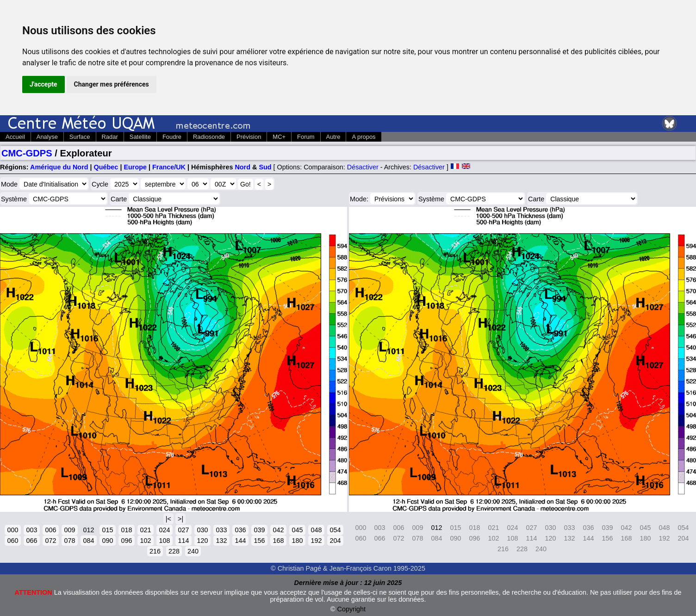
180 (297, 541)
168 (278, 541)
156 (259, 541)
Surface (80, 137)
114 (183, 541)
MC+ (279, 137)
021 (145, 530)
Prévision (249, 137)
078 (69, 541)
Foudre (172, 137)
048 (316, 530)
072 (50, 541)
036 (240, 530)
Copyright (352, 609)
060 (12, 541)
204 (335, 541)
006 (50, 530)
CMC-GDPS (27, 153)
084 (88, 541)
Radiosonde (209, 137)
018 (126, 530)
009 (69, 530)
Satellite (140, 137)
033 (221, 530)
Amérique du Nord (59, 167)
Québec (106, 167)
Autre (333, 137)
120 (202, 541)
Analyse (47, 137)
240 (193, 551)
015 (107, 530)
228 (174, 551)
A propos (364, 137)
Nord (242, 167)
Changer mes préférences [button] (112, 84)
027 (183, 530)
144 (240, 541)
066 (31, 541)
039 (259, 530)
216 (155, 551)
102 (145, 541)
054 (335, 530)
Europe (135, 167)
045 (297, 530)
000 (12, 530)
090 (107, 541)
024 (164, 530)
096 (126, 541)
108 (164, 541)
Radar (110, 137)
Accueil (15, 137)
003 (31, 530)
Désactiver (363, 167)
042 (278, 530)
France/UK (169, 167)
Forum (306, 137)
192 (316, 541)
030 (202, 530)
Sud (265, 167)
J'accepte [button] (43, 84)
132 (221, 541)
